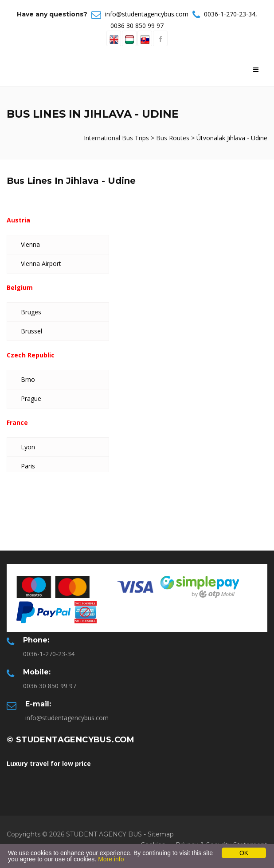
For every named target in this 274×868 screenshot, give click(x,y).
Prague (31, 398)
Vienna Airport (41, 264)
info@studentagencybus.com (147, 14)
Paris (28, 466)
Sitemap (161, 834)
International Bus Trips (117, 138)
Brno (28, 379)
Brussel (31, 331)
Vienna (30, 244)
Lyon (28, 447)
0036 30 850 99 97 (137, 26)
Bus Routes (173, 138)
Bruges (31, 312)
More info (111, 859)
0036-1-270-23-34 (230, 14)
